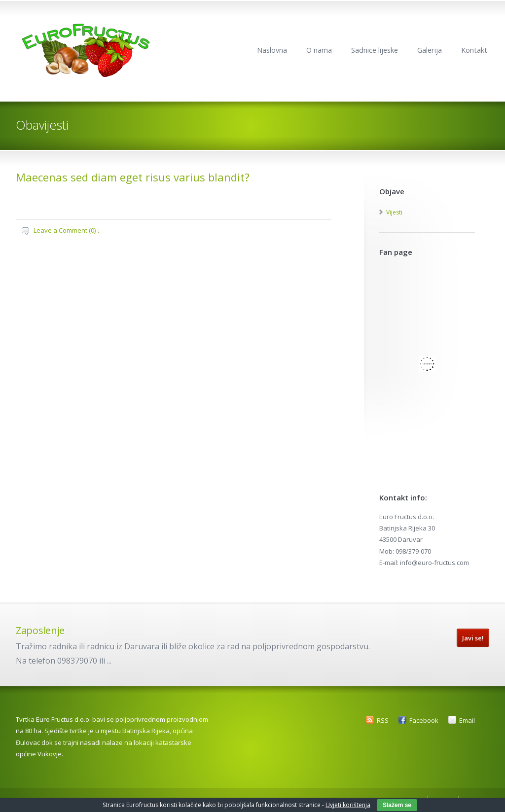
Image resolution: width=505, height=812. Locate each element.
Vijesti (394, 212)
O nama (319, 50)
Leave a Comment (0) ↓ (67, 230)
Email (467, 720)
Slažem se (397, 805)
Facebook (424, 720)
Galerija (430, 50)
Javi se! (473, 638)
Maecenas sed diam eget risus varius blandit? (133, 177)
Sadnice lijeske (375, 50)
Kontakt (474, 50)
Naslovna (272, 50)
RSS (383, 720)
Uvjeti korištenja (348, 805)
